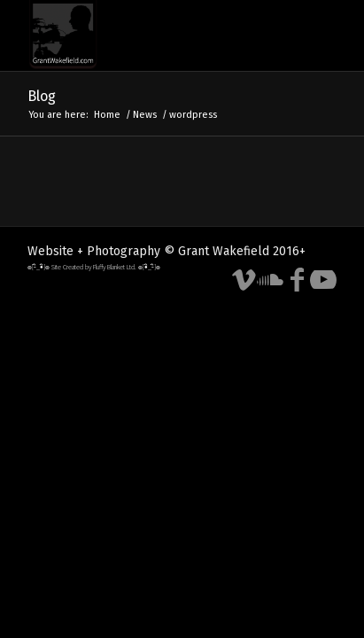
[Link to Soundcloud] (270, 280)
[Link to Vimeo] (244, 280)
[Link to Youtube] (323, 280)
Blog (42, 96)
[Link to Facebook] (297, 280)
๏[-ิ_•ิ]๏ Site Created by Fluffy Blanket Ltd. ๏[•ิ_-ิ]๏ (94, 267)
